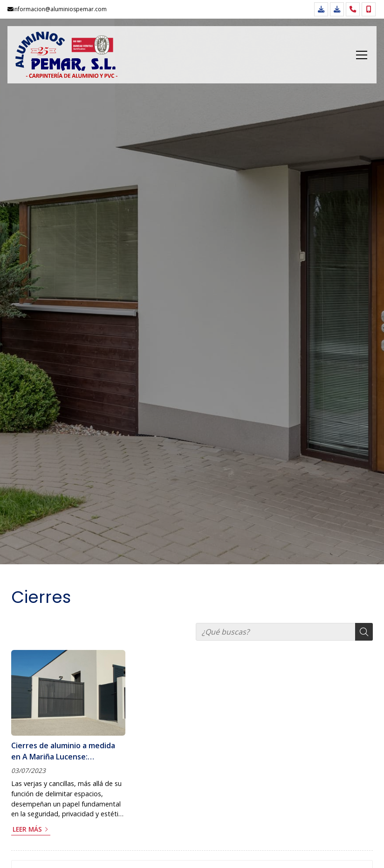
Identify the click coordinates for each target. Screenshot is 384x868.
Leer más (27, 829)
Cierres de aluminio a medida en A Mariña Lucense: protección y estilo (63, 751)
